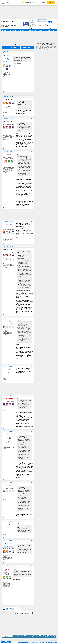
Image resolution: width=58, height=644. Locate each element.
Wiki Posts (22, 30)
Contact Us (38, 44)
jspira (9, 434)
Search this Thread (26, 48)
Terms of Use (53, 24)
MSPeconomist (9, 122)
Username (32, 20)
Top (55, 637)
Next (31, 642)
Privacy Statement (42, 45)
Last (36, 642)
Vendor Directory (51, 30)
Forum (25, 636)
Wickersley (9, 99)
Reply (3, 642)
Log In (44, 3)
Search (41, 30)
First (20, 642)
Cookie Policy (52, 44)
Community (13, 30)
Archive (43, 44)
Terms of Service (49, 45)
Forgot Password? (53, 28)
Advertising (47, 44)
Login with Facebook (26, 24)
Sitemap (51, 637)
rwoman (9, 321)
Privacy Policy (35, 25)
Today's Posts (32, 30)
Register (32, 28)
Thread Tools (15, 48)
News (21, 636)
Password (32, 22)
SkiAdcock (7, 55)
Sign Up (52, 3)
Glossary (29, 636)
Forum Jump (53, 642)
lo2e (9, 369)
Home (17, 636)
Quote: (15, 55)
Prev (24, 642)
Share (9, 642)
